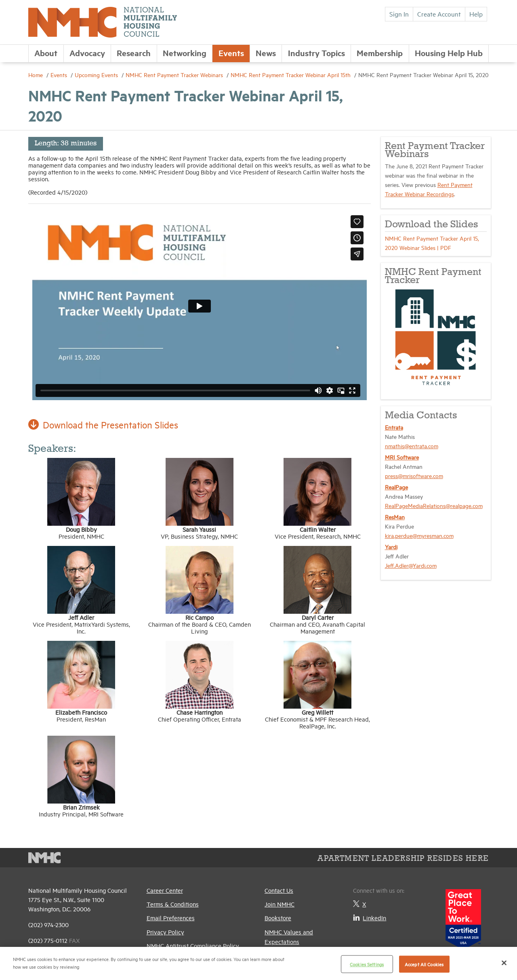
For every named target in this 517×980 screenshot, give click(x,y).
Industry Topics (316, 53)
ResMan (395, 517)
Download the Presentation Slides (104, 425)
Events (231, 53)
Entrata (394, 427)
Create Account (439, 14)
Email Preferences (171, 918)
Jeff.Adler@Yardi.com (411, 565)
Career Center (165, 890)
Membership (380, 53)
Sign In (399, 14)
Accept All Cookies (424, 964)
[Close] (504, 963)
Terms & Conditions (173, 904)
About (46, 53)
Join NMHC (280, 904)
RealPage (396, 487)
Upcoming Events (97, 74)
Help (476, 14)
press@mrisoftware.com (414, 475)
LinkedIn (370, 918)
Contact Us (279, 890)
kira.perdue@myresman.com (419, 535)
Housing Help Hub (449, 53)
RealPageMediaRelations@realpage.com (434, 505)
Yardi (391, 547)
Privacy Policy (165, 932)
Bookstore (278, 918)
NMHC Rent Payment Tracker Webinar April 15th (291, 74)
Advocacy (87, 53)
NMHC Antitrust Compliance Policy (193, 945)
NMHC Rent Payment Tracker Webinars (175, 74)
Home (36, 74)
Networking (185, 53)
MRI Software (402, 457)
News (266, 53)
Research (134, 53)
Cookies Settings (367, 964)
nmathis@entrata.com (412, 446)
